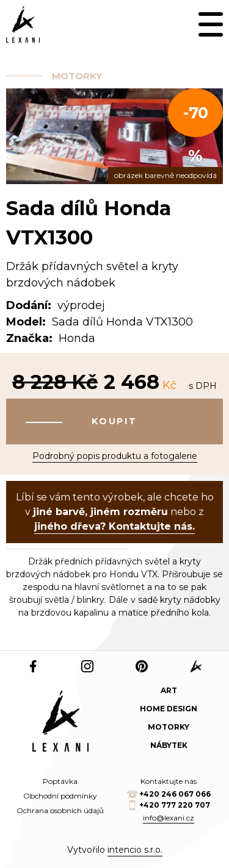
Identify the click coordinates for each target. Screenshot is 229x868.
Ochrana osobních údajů (60, 810)
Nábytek (169, 745)
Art (169, 690)
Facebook (33, 666)
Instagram (88, 666)
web (196, 666)
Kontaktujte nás (169, 781)
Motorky (77, 76)
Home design (169, 709)
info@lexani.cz (169, 818)
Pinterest (142, 666)
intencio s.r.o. (135, 850)
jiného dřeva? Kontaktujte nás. (114, 526)
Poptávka (60, 781)
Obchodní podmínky (60, 796)
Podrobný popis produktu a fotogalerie (115, 456)
